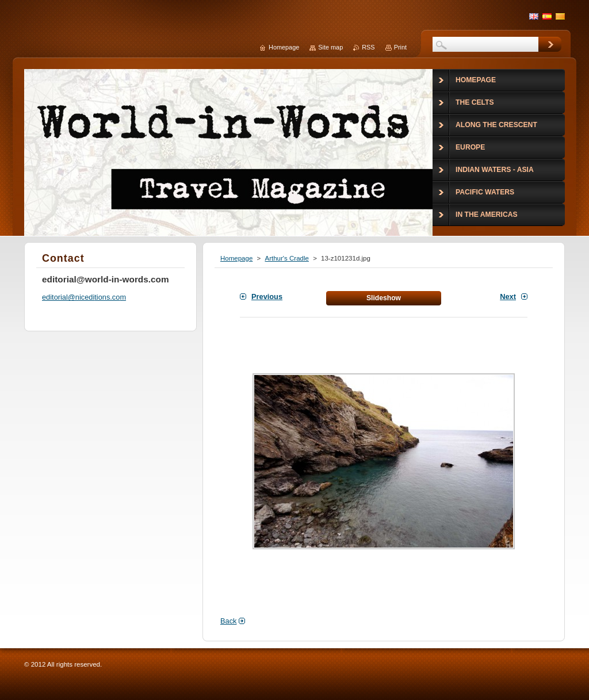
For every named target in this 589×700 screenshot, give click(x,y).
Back (228, 621)
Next (508, 297)
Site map (330, 47)
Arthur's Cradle (286, 258)
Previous (267, 297)
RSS (368, 47)
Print (400, 47)
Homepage (236, 258)
